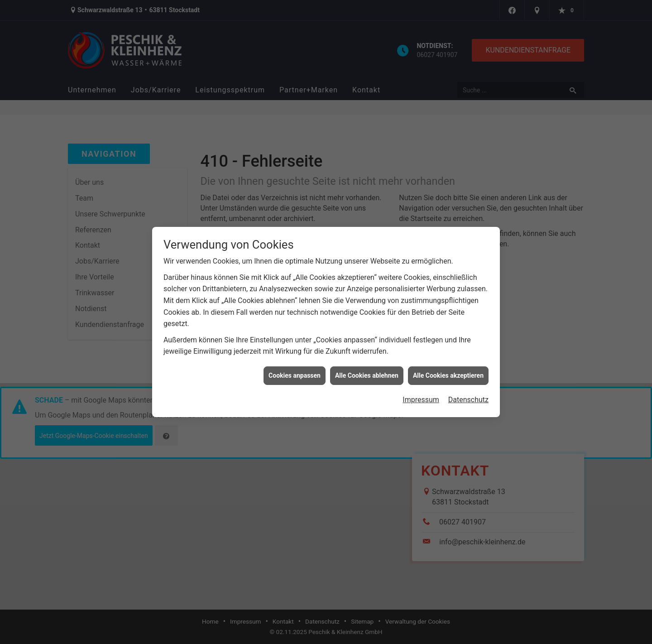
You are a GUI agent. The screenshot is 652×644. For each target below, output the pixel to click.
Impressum (421, 396)
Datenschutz (468, 396)
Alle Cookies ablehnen (367, 371)
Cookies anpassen (295, 371)
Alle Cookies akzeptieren (448, 371)
